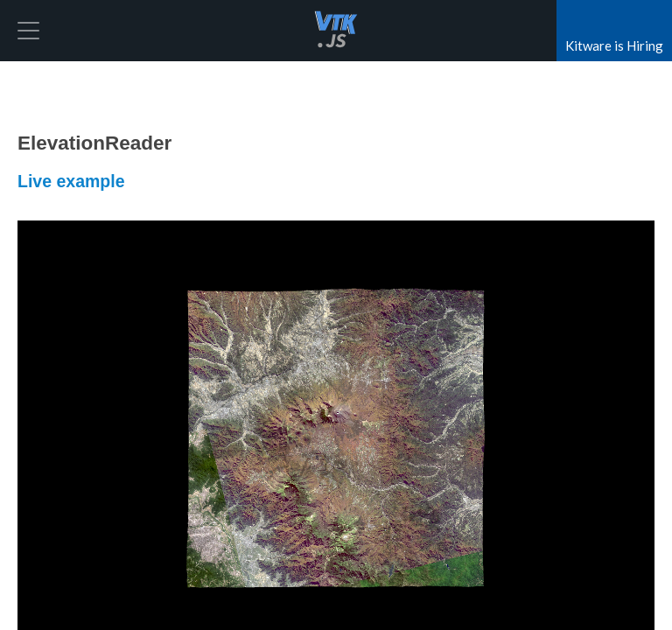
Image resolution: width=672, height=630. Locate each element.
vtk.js (336, 31)
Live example (71, 181)
